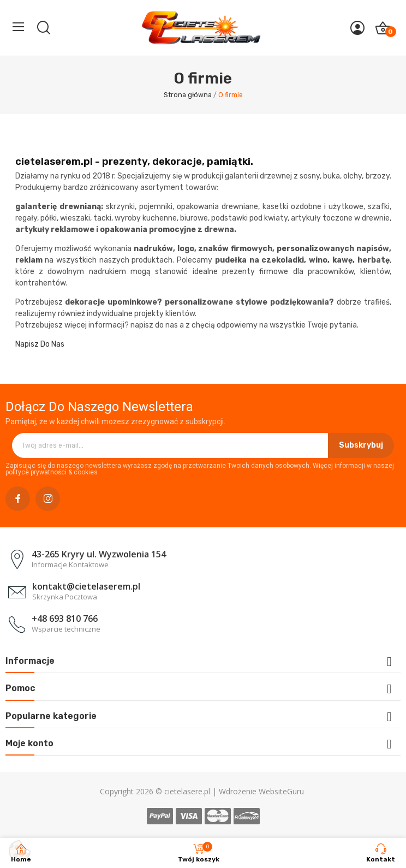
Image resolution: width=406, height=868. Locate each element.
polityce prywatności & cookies (52, 472)
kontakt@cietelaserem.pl (86, 586)
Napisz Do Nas (40, 344)
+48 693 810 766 (65, 619)
